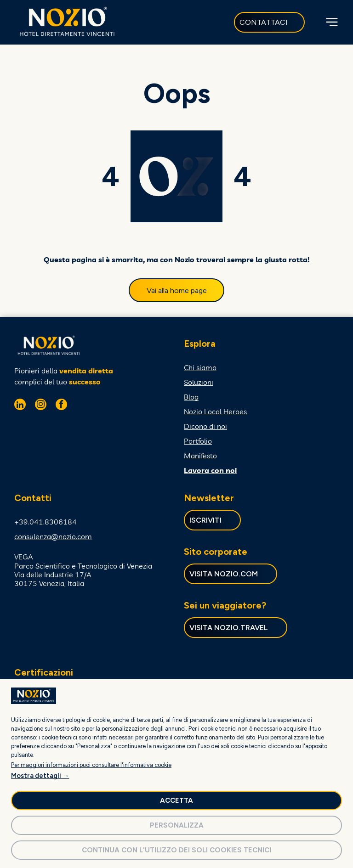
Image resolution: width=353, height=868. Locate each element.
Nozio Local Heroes (215, 411)
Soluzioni (199, 382)
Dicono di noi (205, 426)
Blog (191, 397)
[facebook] (61, 406)
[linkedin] (20, 406)
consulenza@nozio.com (53, 536)
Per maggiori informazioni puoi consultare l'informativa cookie (91, 765)
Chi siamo (200, 367)
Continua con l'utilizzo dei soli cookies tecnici (176, 850)
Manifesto (200, 456)
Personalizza (177, 825)
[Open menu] (332, 22)
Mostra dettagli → (40, 776)
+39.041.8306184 (46, 522)
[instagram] (41, 406)
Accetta (176, 800)
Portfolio (198, 441)
